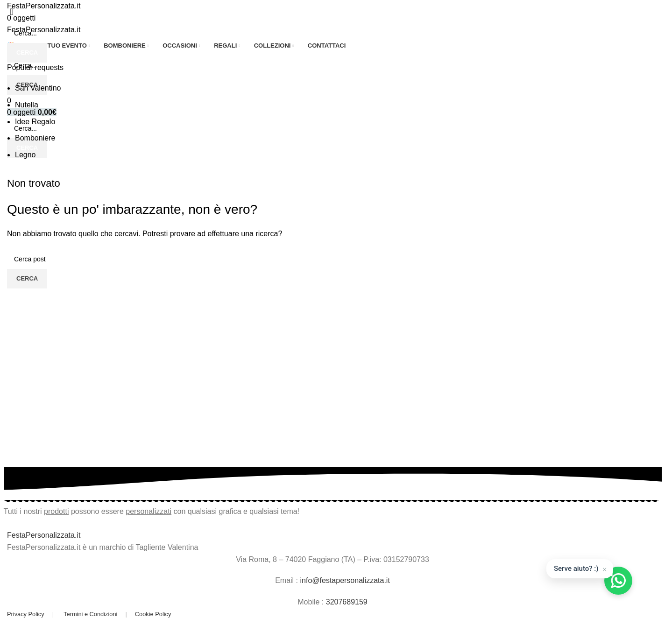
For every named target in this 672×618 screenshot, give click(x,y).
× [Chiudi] (605, 568)
